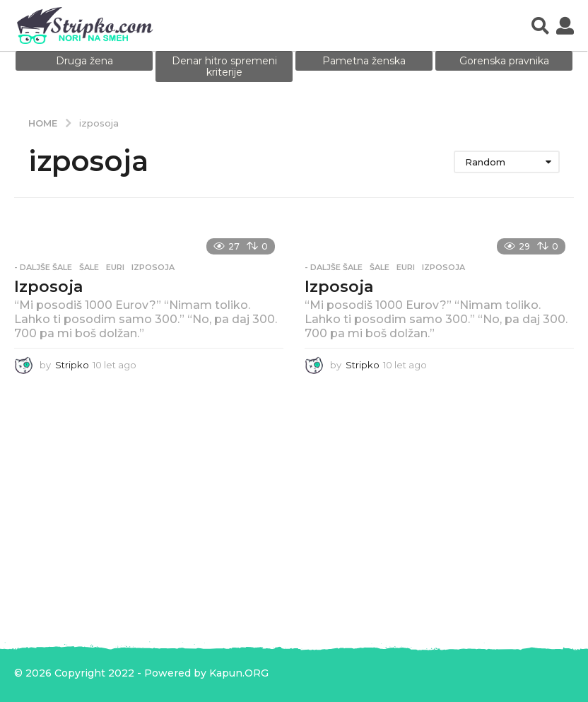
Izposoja (48, 287)
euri (115, 267)
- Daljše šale (43, 267)
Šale (89, 267)
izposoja (153, 267)
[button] (540, 25)
